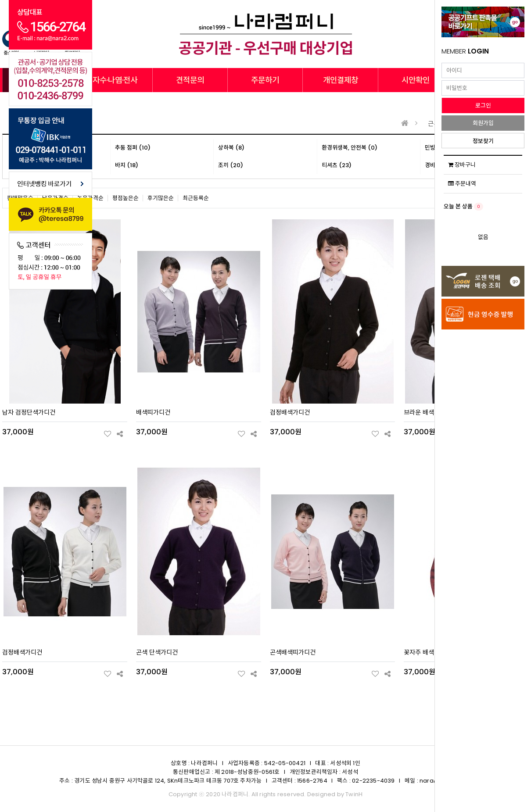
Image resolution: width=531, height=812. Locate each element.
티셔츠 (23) (337, 165)
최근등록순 (196, 198)
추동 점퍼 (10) (133, 148)
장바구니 (462, 165)
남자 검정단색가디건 (29, 412)
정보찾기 (483, 141)
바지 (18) (127, 165)
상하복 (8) (231, 148)
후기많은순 (161, 198)
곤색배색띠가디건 (293, 652)
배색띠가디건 (153, 412)
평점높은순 (126, 198)
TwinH (354, 794)
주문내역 (462, 184)
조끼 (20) (231, 165)
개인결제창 (341, 80)
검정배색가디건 (290, 412)
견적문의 (190, 80)
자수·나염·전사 (115, 80)
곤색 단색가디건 (157, 652)
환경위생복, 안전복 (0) (350, 148)
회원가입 (483, 123)
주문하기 (265, 80)
